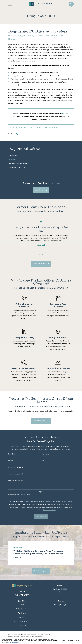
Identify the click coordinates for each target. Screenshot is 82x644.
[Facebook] (55, 605)
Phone (10, 462)
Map (60, 593)
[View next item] (43, 256)
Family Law (22, 614)
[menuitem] (41, 156)
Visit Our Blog (41, 572)
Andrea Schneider (22, 610)
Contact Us (22, 626)
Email (43, 462)
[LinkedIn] (60, 605)
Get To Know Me (41, 422)
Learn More (41, 191)
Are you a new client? (16, 475)
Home (22, 606)
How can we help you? (16, 481)
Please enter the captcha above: (19, 495)
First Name (12, 455)
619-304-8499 (22, 595)
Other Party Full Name (16, 468)
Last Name (45, 455)
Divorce (22, 618)
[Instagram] (65, 605)
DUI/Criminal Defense (22, 622)
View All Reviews (41, 264)
